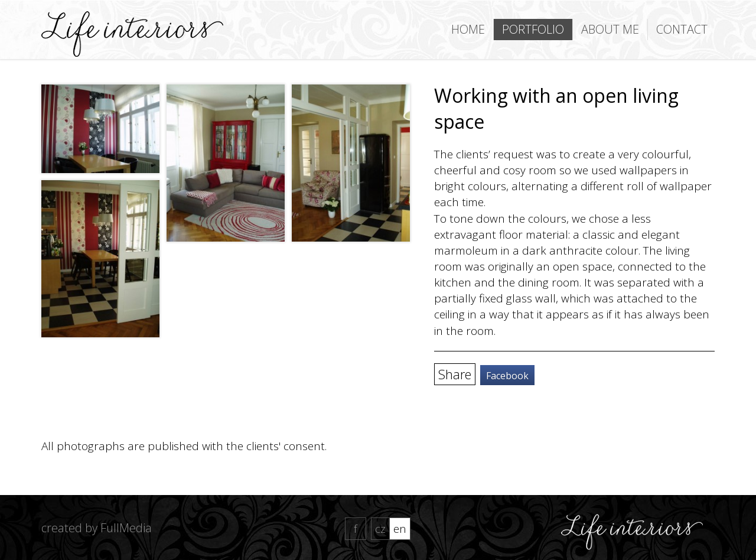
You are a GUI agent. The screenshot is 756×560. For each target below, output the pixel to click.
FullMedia (126, 528)
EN (400, 529)
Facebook (507, 376)
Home (468, 29)
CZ (380, 529)
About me (610, 29)
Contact (682, 29)
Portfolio (533, 29)
